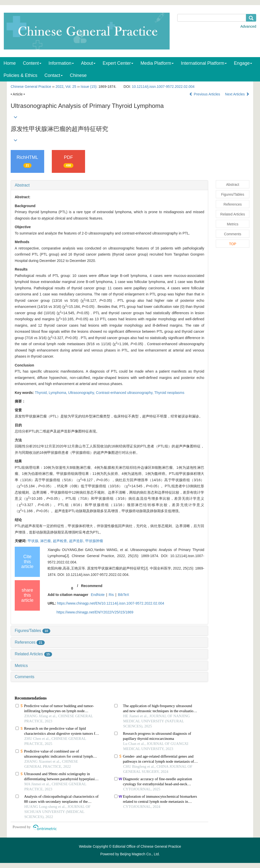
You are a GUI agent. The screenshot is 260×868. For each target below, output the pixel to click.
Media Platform (157, 63)
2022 (60, 87)
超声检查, (61, 541)
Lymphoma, (59, 393)
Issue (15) (89, 87)
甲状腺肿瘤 (94, 541)
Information (61, 63)
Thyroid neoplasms (169, 393)
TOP (233, 244)
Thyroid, (42, 393)
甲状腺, (34, 541)
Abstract (22, 185)
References (30, 642)
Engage (243, 63)
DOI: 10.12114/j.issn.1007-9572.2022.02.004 (93, 575)
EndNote (98, 595)
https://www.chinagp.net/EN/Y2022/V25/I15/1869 (95, 612)
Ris (111, 595)
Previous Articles (205, 94)
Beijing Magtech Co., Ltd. (140, 854)
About (88, 63)
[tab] (109, 185)
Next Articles (237, 94)
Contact (54, 75)
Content (32, 63)
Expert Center (118, 63)
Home (10, 63)
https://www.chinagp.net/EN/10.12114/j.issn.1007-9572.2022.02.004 (111, 603)
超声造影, (77, 541)
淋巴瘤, (46, 541)
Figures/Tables (32, 631)
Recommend (92, 586)
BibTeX (123, 595)
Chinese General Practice (31, 87)
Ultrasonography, (82, 393)
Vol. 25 (71, 87)
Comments (25, 677)
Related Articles (33, 654)
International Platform (204, 63)
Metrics (21, 666)
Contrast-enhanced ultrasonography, (125, 393)
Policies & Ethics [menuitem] (20, 75)
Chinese (78, 75)
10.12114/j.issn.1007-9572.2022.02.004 (163, 87)
